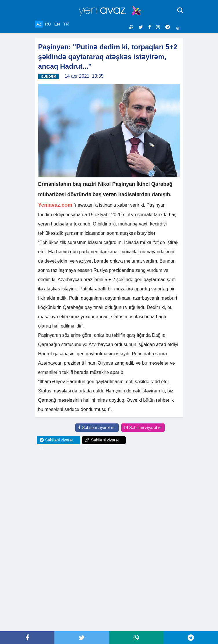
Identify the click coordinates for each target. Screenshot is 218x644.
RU (48, 24)
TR (66, 24)
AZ (39, 24)
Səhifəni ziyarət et (96, 427)
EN (57, 24)
